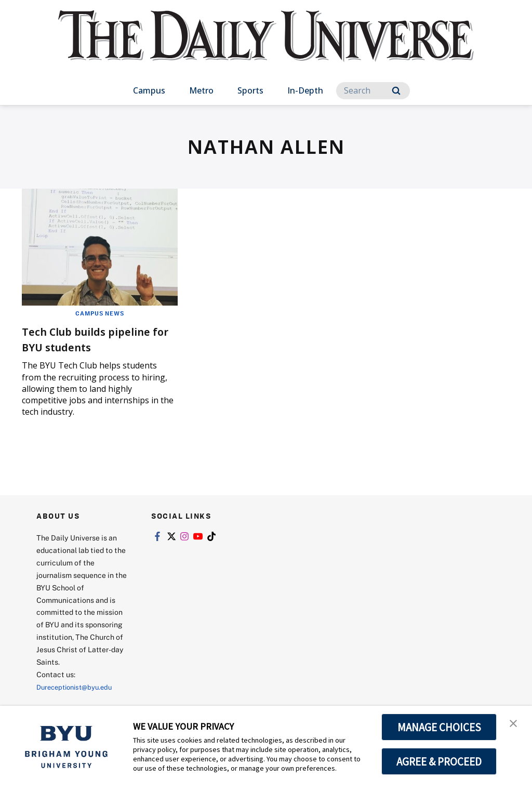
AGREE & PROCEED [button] (439, 761)
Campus (149, 90)
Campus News (100, 313)
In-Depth (305, 90)
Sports (250, 90)
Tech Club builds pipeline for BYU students (98, 339)
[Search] (373, 91)
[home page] (266, 47)
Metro (201, 90)
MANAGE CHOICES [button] (439, 727)
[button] (515, 724)
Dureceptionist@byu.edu (78, 687)
